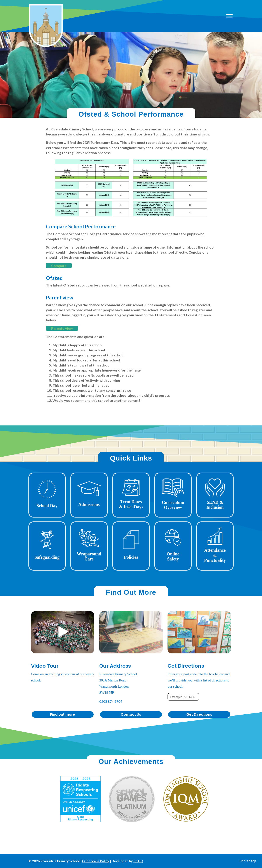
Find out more (63, 714)
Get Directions (199, 714)
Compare (59, 266)
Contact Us (131, 714)
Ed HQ (138, 861)
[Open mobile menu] (229, 16)
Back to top (248, 861)
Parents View (62, 328)
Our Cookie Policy (96, 861)
